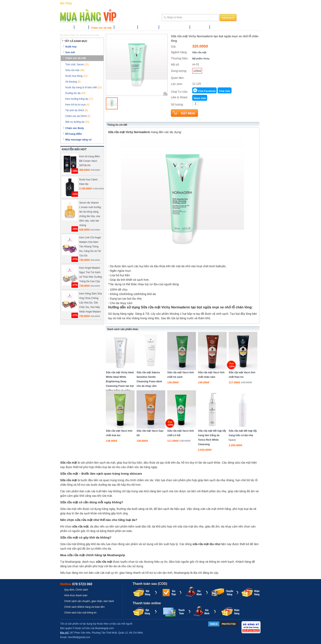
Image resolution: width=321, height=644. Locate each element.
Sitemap (220, 3)
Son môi (81, 28)
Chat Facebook (207, 91)
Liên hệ (231, 3)
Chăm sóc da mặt (101, 28)
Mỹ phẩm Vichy (201, 58)
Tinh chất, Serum (77, 65)
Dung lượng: (179, 71)
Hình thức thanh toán (76, 595)
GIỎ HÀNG (182, 3)
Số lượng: (177, 104)
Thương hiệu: (180, 58)
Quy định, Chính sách (76, 590)
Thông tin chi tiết (117, 125)
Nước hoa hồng (76, 76)
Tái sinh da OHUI (77, 110)
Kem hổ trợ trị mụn (77, 105)
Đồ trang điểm (148, 28)
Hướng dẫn (196, 3)
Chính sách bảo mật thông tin (80, 613)
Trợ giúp (209, 3)
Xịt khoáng (73, 82)
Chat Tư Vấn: (180, 92)
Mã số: (175, 65)
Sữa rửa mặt (199, 52)
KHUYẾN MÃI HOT (74, 149)
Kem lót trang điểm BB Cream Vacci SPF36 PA (90, 161)
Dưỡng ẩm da (75, 93)
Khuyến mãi (219, 28)
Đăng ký (256, 3)
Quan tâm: (178, 78)
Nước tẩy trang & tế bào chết (84, 87)
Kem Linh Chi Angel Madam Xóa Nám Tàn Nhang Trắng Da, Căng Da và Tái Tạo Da (90, 247)
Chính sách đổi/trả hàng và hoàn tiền (84, 607)
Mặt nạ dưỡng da (77, 122)
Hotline (76, 584)
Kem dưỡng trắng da (79, 99)
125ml (197, 71)
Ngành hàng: (179, 52)
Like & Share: (180, 97)
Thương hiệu (200, 28)
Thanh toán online (147, 603)
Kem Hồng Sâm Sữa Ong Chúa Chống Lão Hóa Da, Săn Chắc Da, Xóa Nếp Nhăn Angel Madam (91, 303)
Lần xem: (177, 84)
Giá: (174, 46)
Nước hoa (66, 28)
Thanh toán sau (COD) (150, 584)
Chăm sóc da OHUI (78, 116)
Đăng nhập (244, 3)
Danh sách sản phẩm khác (123, 329)
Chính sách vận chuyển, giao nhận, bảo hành (89, 601)
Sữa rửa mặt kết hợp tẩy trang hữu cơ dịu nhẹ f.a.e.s (243, 435)
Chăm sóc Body (126, 28)
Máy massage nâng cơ (174, 28)
